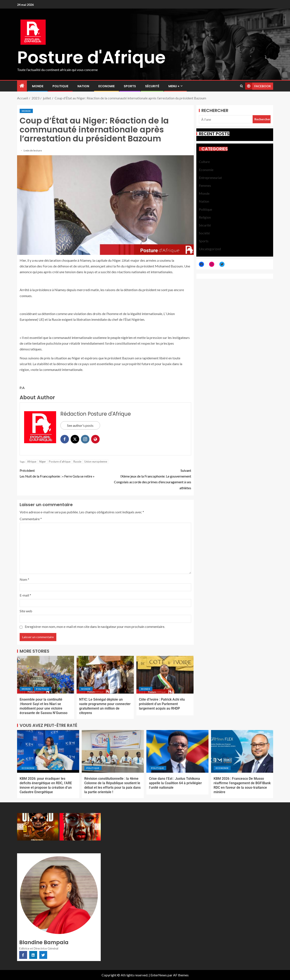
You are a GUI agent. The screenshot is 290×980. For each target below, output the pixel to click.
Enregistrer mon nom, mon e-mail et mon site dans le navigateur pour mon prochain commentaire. (95, 626)
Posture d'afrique (60, 462)
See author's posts (80, 425)
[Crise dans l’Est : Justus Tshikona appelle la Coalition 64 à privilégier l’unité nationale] (177, 751)
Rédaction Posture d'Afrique (96, 414)
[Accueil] (22, 86)
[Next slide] (98, 827)
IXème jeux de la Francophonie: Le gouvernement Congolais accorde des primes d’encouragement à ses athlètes (148, 479)
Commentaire (31, 519)
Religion (205, 217)
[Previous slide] (20, 827)
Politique (60, 86)
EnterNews (159, 975)
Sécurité (152, 86)
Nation (83, 86)
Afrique (32, 462)
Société (204, 233)
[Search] (241, 86)
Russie (77, 462)
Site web (26, 611)
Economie (106, 86)
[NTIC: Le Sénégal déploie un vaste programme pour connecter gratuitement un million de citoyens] (105, 675)
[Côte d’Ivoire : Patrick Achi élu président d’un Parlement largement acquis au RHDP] (165, 675)
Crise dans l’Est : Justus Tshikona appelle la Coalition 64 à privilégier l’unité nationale (175, 783)
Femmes (205, 185)
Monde (38, 86)
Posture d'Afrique (91, 57)
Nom (24, 579)
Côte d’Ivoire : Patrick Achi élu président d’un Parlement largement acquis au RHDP (162, 704)
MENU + (174, 86)
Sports (130, 86)
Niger (43, 462)
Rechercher (215, 110)
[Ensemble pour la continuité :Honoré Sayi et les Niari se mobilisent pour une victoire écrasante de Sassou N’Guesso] (46, 675)
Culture (204, 162)
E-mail (25, 595)
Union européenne (96, 462)
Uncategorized (210, 249)
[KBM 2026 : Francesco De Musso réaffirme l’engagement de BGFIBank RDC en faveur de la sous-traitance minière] (242, 751)
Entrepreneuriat (210, 178)
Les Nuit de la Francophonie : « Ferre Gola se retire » (63, 473)
